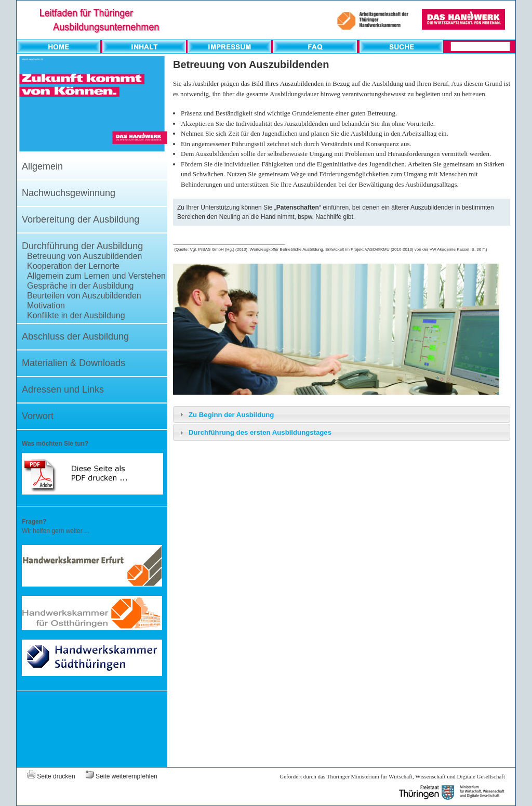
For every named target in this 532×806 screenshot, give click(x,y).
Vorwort (38, 416)
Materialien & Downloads (74, 363)
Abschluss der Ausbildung (75, 336)
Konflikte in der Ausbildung (76, 315)
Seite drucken (51, 776)
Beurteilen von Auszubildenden (84, 296)
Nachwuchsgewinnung (69, 193)
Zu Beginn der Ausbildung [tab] (226, 414)
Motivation (46, 305)
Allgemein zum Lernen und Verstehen (96, 276)
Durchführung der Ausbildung (82, 246)
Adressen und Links (63, 389)
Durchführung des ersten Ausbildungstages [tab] (254, 433)
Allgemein (42, 166)
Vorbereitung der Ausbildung (81, 219)
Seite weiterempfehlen (122, 776)
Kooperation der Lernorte (73, 266)
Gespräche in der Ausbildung (80, 286)
